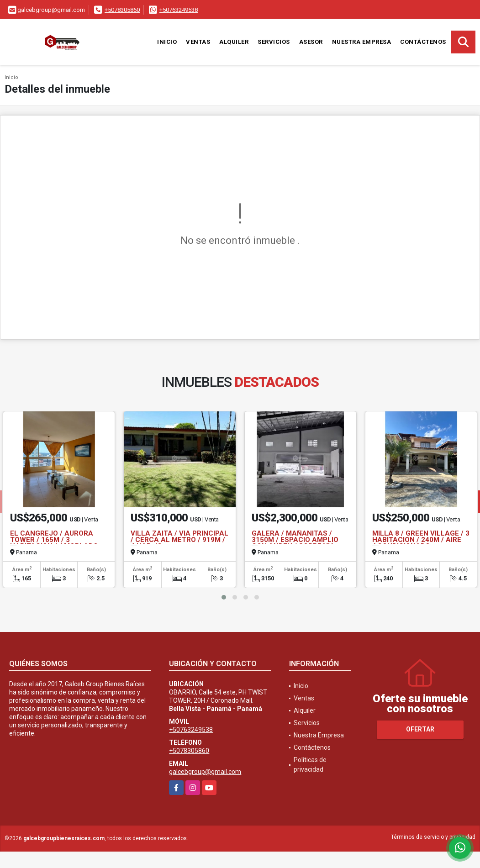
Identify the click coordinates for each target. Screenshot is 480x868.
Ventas (198, 42)
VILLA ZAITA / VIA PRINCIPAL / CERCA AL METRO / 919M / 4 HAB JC (179, 540)
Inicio (167, 42)
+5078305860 (122, 10)
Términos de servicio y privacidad (433, 837)
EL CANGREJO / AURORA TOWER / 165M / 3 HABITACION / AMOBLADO (54, 540)
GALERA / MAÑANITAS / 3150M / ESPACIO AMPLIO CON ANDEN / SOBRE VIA (295, 540)
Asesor (311, 42)
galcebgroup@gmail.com (205, 772)
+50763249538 (179, 10)
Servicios (274, 42)
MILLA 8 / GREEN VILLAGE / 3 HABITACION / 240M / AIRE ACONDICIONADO (421, 540)
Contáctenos (423, 42)
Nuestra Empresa (362, 42)
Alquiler (234, 42)
